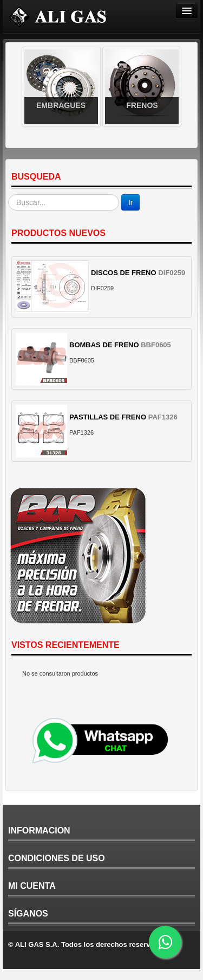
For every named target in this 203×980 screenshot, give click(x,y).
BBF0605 (156, 345)
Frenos (142, 105)
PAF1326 (163, 417)
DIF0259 (172, 273)
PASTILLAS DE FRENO (108, 417)
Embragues (61, 105)
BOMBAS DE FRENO (104, 345)
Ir (131, 202)
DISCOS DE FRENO (124, 273)
